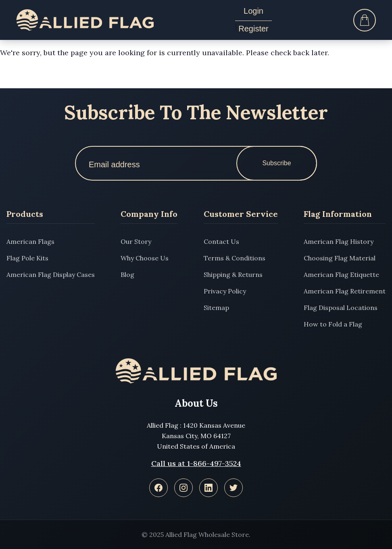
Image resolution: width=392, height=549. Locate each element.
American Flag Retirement (345, 291)
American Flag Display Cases (51, 274)
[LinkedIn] (209, 488)
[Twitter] (234, 488)
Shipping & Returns (233, 274)
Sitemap (216, 308)
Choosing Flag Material (340, 258)
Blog (127, 274)
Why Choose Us (145, 258)
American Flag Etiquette (341, 274)
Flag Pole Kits (27, 258)
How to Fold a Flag (333, 324)
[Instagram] (183, 488)
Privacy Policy (225, 291)
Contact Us (221, 241)
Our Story (136, 241)
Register (253, 29)
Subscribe (276, 163)
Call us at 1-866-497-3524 (196, 463)
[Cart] (365, 20)
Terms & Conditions (235, 258)
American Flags (30, 241)
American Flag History (339, 241)
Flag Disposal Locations (341, 308)
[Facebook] (158, 488)
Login (253, 11)
